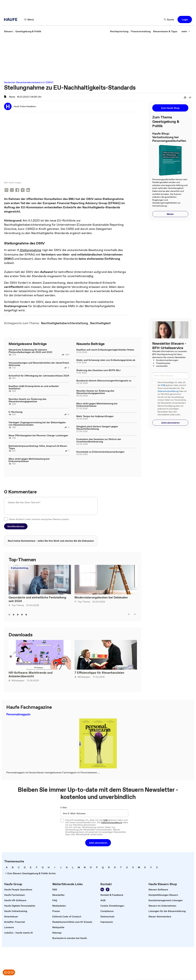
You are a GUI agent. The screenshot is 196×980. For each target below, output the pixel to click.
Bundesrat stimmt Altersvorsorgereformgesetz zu (104, 381)
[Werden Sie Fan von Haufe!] (108, 890)
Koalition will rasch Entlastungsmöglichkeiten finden (105, 350)
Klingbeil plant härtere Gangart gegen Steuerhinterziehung (97, 428)
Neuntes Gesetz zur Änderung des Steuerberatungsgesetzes (28, 400)
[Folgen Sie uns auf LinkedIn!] (102, 890)
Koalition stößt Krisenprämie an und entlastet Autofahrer (34, 388)
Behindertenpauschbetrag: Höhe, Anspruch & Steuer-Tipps (38, 447)
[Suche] (169, 19)
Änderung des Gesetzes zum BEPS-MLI (98, 370)
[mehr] (186, 31)
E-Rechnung (15, 412)
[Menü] (29, 19)
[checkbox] (6, 519)
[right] (135, 614)
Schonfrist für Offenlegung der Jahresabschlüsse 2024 (39, 376)
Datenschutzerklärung (168, 391)
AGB (163, 385)
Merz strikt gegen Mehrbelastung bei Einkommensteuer (29, 460)
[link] (8, 31)
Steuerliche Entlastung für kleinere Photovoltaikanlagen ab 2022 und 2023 (30, 351)
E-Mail (64, 808)
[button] (185, 19)
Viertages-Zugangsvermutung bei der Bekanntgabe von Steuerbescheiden (37, 424)
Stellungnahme (29, 250)
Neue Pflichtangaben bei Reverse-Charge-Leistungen (38, 436)
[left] (129, 614)
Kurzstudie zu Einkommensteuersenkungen (100, 452)
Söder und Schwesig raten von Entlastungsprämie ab (106, 360)
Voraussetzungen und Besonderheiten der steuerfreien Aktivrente (39, 364)
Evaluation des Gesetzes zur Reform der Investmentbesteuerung (99, 441)
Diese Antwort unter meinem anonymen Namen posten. (39, 519)
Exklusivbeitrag (20, 568)
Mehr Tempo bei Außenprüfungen (95, 416)
